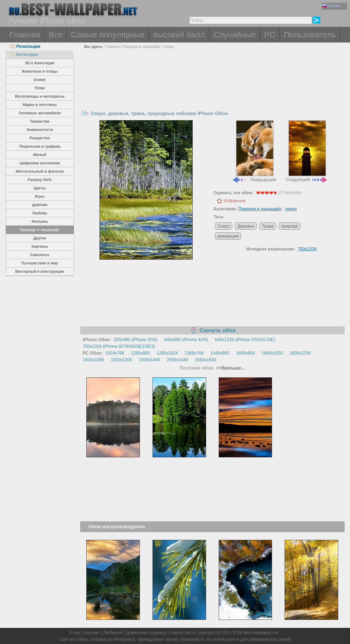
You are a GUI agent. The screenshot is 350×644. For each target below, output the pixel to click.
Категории (24, 54)
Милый (40, 155)
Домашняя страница (147, 633)
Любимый (113, 633)
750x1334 (307, 249)
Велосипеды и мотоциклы (40, 96)
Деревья (246, 226)
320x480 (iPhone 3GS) (136, 340)
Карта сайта (183, 633)
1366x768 (194, 353)
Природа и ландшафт (40, 230)
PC (270, 35)
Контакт (92, 633)
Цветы (40, 188)
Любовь (40, 213)
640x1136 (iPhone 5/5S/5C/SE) (245, 340)
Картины (40, 246)
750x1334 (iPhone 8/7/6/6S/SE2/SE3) (119, 346)
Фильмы (40, 221)
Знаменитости (40, 130)
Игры (40, 196)
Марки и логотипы (40, 105)
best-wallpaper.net (261, 633)
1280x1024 (167, 353)
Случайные (235, 35)
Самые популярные (108, 35)
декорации (228, 236)
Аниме (40, 80)
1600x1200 (300, 353)
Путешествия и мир (40, 263)
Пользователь (310, 35)
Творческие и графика (40, 146)
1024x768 (115, 353)
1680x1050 (272, 353)
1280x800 (140, 353)
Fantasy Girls (40, 180)
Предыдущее (254, 151)
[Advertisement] (212, 91)
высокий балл (179, 35)
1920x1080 (93, 360)
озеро (169, 47)
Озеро (224, 226)
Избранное (235, 201)
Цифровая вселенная (40, 163)
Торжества (40, 121)
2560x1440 (177, 360)
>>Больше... (230, 368)
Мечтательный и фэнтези (40, 171)
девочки (40, 205)
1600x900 (245, 353)
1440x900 (220, 353)
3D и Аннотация (40, 63)
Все (56, 35)
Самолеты (40, 255)
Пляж (40, 88)
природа (289, 226)
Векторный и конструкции (40, 271)
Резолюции (25, 46)
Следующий (307, 151)
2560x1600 (205, 360)
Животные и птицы (40, 71)
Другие (40, 238)
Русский (331, 6)
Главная (25, 35)
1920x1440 (149, 360)
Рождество (40, 138)
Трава (268, 226)
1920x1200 (121, 360)
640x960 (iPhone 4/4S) (186, 340)
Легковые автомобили (40, 113)
